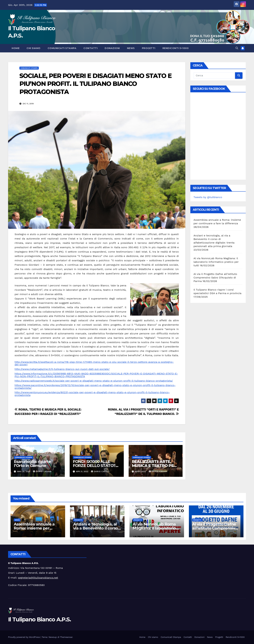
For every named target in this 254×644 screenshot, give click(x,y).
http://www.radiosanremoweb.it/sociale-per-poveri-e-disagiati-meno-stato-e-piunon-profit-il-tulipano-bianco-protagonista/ (94, 381)
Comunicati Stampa (62, 48)
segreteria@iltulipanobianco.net (38, 578)
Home (16, 48)
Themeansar (66, 637)
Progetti (149, 48)
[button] (237, 48)
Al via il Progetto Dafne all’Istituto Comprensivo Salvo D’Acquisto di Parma (215, 278)
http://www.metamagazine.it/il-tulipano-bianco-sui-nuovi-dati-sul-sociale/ (62, 369)
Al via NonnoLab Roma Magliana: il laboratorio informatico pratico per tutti (216, 262)
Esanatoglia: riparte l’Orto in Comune (32, 464)
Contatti (90, 48)
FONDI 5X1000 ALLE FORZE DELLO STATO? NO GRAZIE (94, 466)
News (131, 48)
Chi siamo (34, 48)
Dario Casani (42, 471)
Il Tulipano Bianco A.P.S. (40, 619)
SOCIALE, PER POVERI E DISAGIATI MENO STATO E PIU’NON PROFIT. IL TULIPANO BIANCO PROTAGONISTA (95, 84)
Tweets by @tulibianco (208, 197)
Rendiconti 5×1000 (176, 48)
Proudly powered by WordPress (24, 637)
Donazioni (112, 48)
